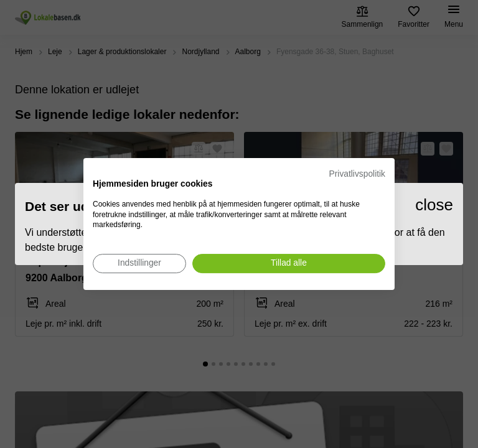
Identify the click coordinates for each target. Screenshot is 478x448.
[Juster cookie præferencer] (139, 264)
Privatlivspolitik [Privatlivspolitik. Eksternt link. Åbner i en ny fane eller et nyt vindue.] (357, 174)
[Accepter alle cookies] (289, 264)
